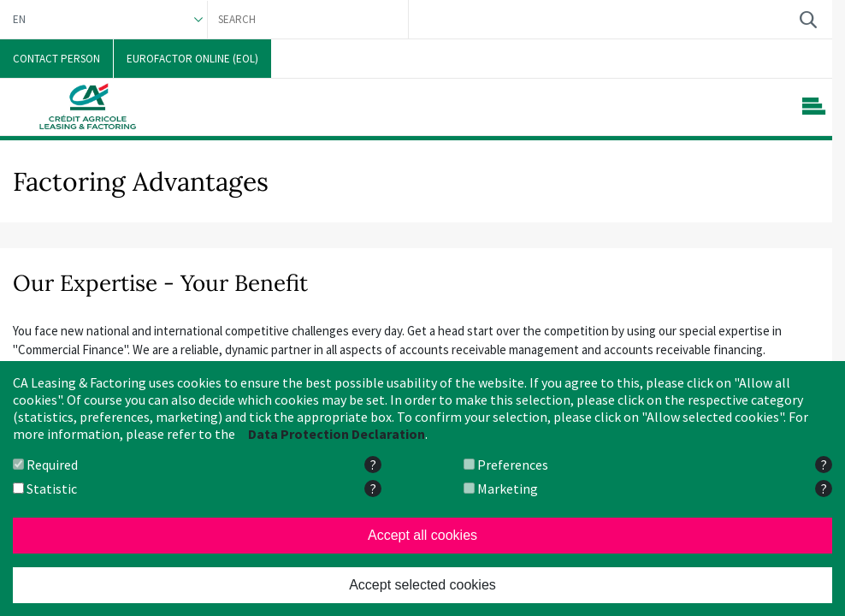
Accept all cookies (422, 535)
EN (19, 19)
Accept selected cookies (422, 585)
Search (808, 19)
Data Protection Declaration (337, 434)
